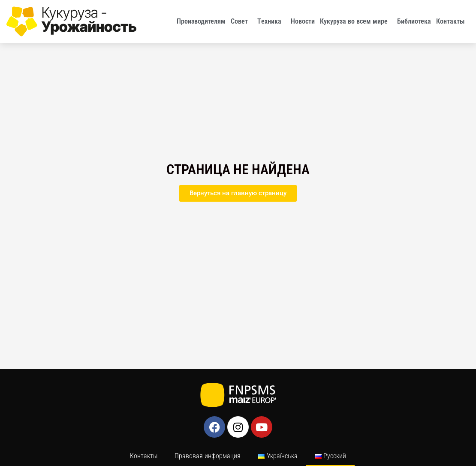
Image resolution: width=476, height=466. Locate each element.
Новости (303, 21)
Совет (241, 21)
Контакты (453, 21)
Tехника (271, 21)
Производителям (201, 21)
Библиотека (414, 21)
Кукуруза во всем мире (356, 21)
